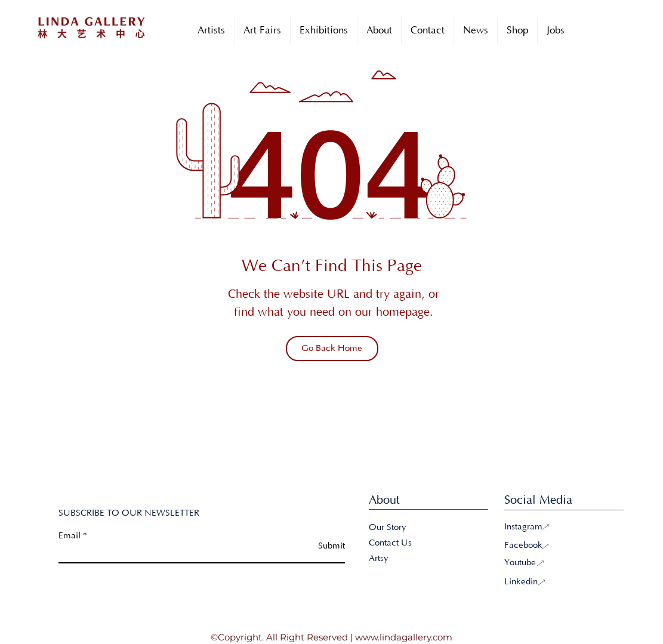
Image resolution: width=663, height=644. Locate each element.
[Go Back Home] (332, 349)
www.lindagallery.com (404, 637)
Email (70, 536)
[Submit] (315, 546)
